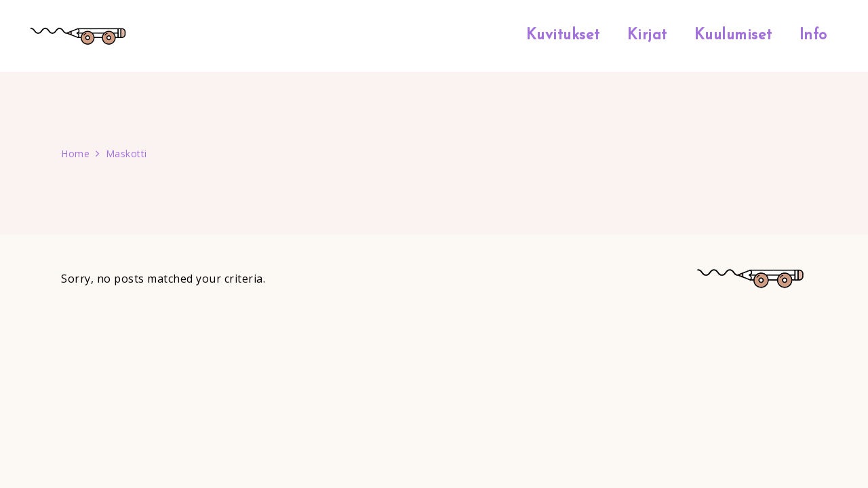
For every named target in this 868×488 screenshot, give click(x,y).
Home (75, 154)
